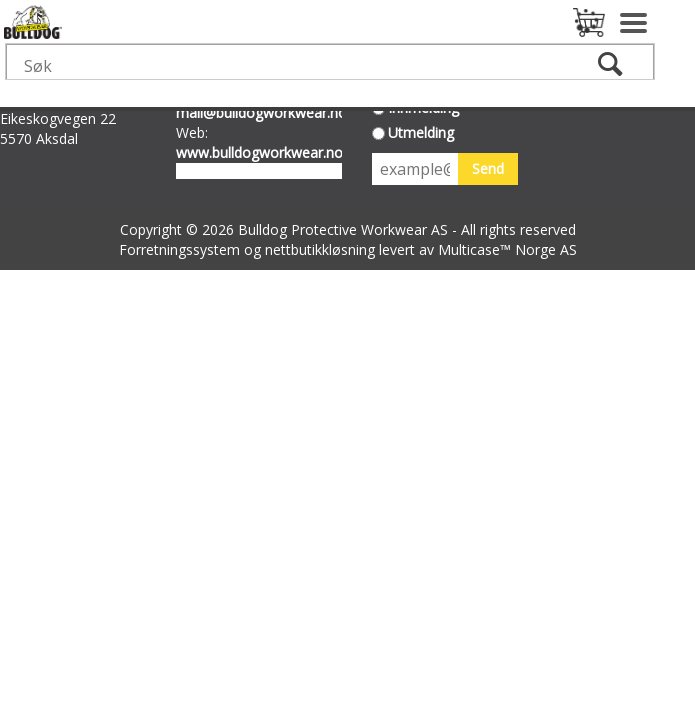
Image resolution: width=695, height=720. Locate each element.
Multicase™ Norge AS (507, 249)
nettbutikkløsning (320, 249)
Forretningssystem (179, 249)
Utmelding (421, 132)
